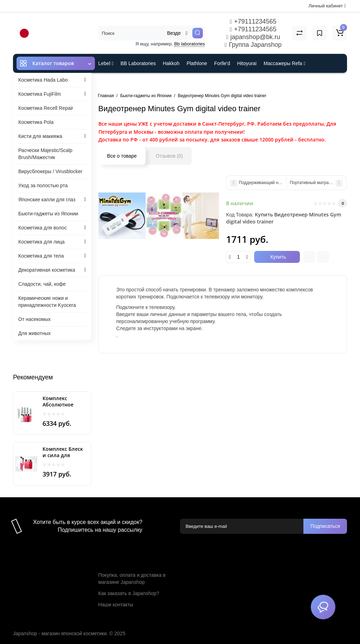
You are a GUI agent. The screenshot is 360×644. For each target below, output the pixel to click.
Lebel (106, 63)
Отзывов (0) (169, 156)
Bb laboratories (189, 44)
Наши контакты (116, 605)
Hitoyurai (247, 63)
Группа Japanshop (253, 45)
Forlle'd (222, 63)
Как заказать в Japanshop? (129, 593)
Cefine (145, 82)
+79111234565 (253, 21)
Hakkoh (171, 63)
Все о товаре (122, 156)
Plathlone (197, 63)
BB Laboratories (138, 63)
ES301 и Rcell (114, 82)
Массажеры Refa (285, 63)
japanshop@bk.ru (253, 37)
